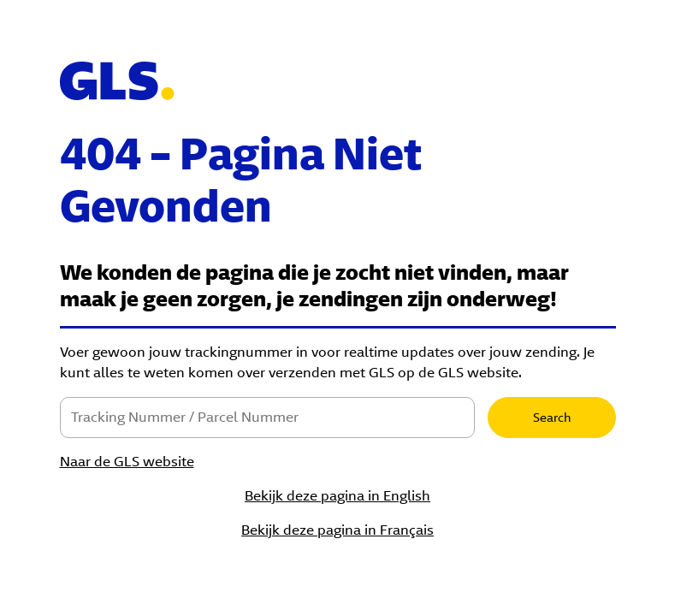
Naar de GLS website (127, 462)
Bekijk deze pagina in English (337, 496)
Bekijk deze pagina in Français (337, 530)
